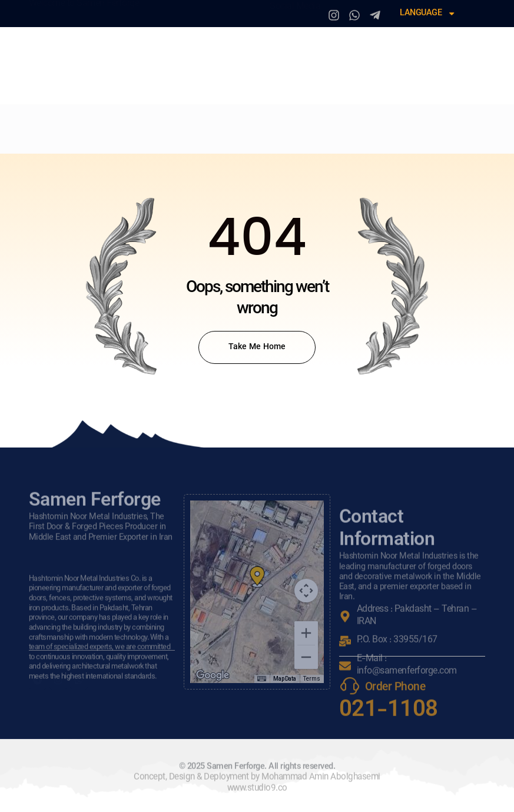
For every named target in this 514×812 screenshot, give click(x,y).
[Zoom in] (306, 633)
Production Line (261, 123)
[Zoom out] (306, 657)
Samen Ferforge (165, 64)
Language (428, 12)
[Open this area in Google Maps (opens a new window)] (213, 675)
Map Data (285, 679)
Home (44, 123)
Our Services (175, 123)
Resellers (339, 123)
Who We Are (101, 123)
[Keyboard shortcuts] (261, 679)
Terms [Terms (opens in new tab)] (312, 679)
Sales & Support (72, 143)
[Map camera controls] (306, 591)
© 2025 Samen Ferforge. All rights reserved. (257, 782)
